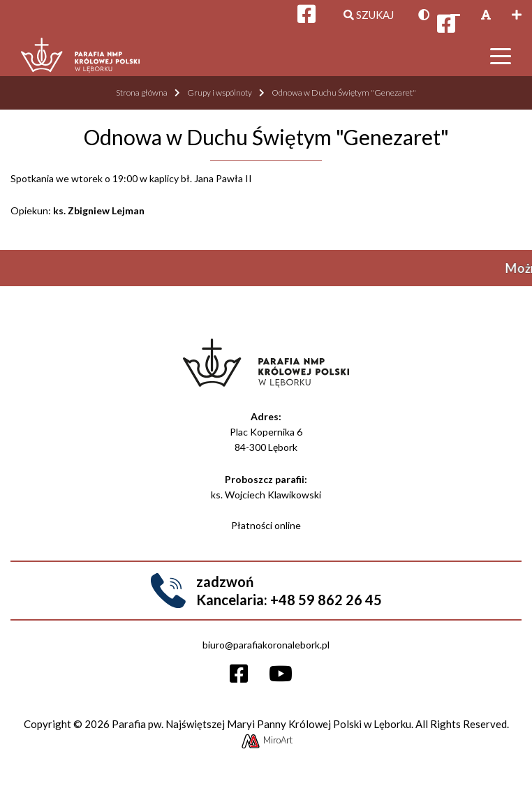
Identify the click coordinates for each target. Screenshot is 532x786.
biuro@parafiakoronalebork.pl (266, 645)
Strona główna (142, 92)
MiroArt (266, 740)
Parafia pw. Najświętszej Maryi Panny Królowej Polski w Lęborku (261, 724)
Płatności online (266, 525)
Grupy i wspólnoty (220, 92)
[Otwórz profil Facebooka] (446, 27)
